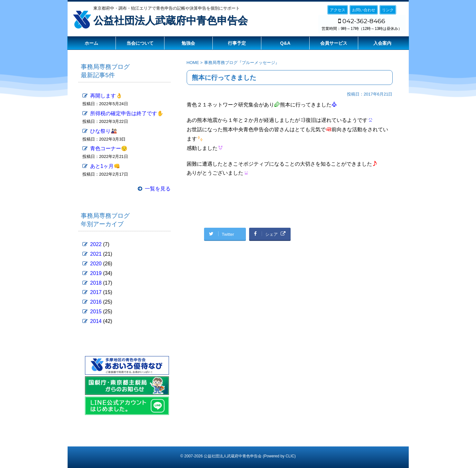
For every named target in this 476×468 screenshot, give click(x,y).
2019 (96, 273)
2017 (96, 292)
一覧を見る (158, 189)
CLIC (290, 456)
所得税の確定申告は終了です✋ (127, 113)
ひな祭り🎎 (104, 131)
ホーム (91, 43)
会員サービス (334, 43)
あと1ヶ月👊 (105, 166)
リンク (388, 10)
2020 (96, 264)
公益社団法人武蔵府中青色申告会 (171, 21)
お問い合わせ (364, 10)
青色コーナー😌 (109, 148)
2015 (96, 312)
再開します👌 (106, 96)
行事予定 (237, 43)
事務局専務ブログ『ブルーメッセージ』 (242, 63)
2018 (96, 283)
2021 (96, 254)
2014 (96, 321)
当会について (140, 43)
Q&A (285, 43)
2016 (96, 302)
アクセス (338, 10)
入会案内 (382, 43)
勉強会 (188, 43)
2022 (96, 244)
